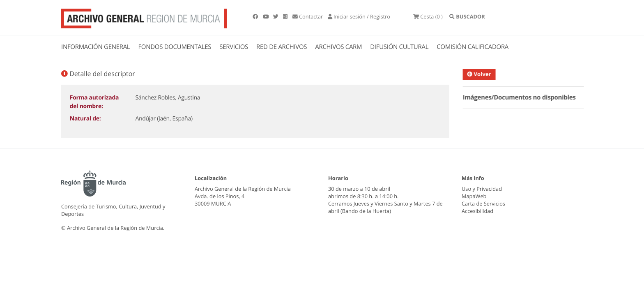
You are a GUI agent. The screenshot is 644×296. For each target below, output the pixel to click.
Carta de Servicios (483, 203)
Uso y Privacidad (482, 189)
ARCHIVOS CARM (338, 47)
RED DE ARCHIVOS (282, 47)
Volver (482, 74)
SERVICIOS (234, 47)
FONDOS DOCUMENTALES (175, 47)
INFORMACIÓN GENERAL (95, 47)
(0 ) (428, 16)
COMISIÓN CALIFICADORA (473, 47)
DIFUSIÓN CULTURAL (399, 47)
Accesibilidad (477, 211)
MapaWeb (474, 196)
